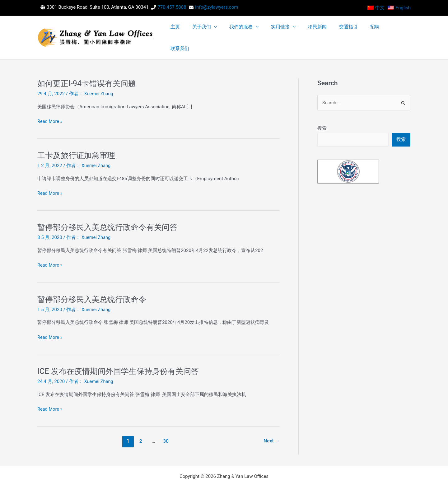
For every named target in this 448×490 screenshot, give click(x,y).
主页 (234, 31)
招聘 (382, 31)
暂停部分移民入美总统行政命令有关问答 (110, 213)
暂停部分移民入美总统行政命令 (94, 286)
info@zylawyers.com (217, 7)
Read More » (50, 108)
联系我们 (399, 31)
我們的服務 (286, 31)
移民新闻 (342, 31)
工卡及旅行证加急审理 (78, 142)
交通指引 (364, 31)
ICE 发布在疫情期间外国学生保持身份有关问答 (121, 357)
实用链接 (316, 31)
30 (166, 427)
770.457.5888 (172, 7)
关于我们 (255, 31)
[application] (264, 31)
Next (271, 427)
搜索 (322, 114)
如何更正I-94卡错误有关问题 (89, 70)
